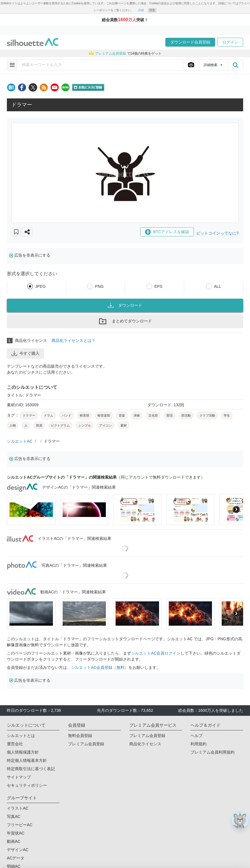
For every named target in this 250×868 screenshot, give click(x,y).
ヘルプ (197, 736)
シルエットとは (21, 736)
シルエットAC (20, 441)
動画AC (14, 841)
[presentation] (236, 510)
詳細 (141, 10)
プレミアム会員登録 (86, 744)
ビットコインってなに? (217, 233)
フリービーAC (20, 825)
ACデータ (16, 858)
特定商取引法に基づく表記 (31, 769)
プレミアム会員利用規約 (213, 752)
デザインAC (18, 850)
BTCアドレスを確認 (167, 232)
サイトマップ (19, 777)
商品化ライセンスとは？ (74, 340)
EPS (158, 286)
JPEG (40, 286)
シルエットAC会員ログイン (156, 653)
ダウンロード (125, 305)
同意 (152, 10)
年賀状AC (16, 833)
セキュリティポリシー (27, 785)
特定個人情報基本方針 (27, 760)
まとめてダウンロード (125, 321)
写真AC (14, 817)
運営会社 (15, 744)
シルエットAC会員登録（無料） (100, 667)
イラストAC (18, 808)
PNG (99, 286)
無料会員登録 (80, 736)
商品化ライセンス (145, 744)
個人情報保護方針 (23, 752)
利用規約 (199, 744)
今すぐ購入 (25, 353)
